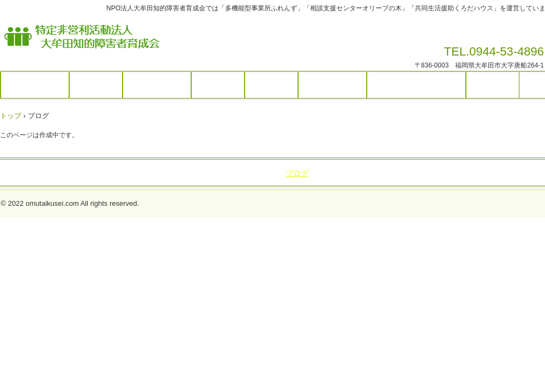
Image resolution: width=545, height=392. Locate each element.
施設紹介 (96, 85)
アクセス (271, 85)
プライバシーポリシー (416, 85)
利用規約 (493, 85)
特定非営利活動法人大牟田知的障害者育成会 (171, 39)
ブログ (297, 173)
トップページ (35, 85)
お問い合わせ (332, 85)
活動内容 (218, 85)
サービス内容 (157, 85)
